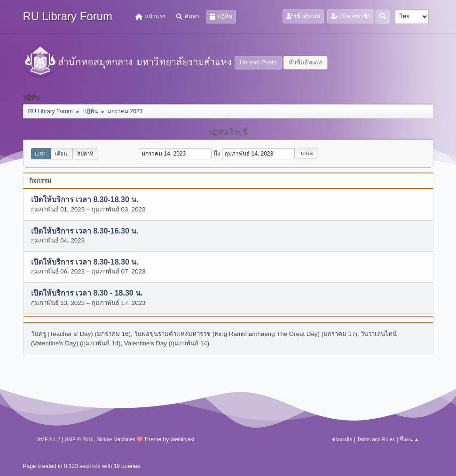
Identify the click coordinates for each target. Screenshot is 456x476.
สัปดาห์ (85, 154)
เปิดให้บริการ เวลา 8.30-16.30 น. (85, 231)
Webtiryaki (182, 439)
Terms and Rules (376, 439)
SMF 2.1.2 (49, 439)
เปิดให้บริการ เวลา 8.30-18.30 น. (85, 200)
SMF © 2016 (79, 439)
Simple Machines (116, 439)
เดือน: (62, 154)
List (41, 154)
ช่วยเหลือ (342, 439)
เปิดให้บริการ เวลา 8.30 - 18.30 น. (87, 293)
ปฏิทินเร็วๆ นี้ (228, 133)
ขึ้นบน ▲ (409, 439)
